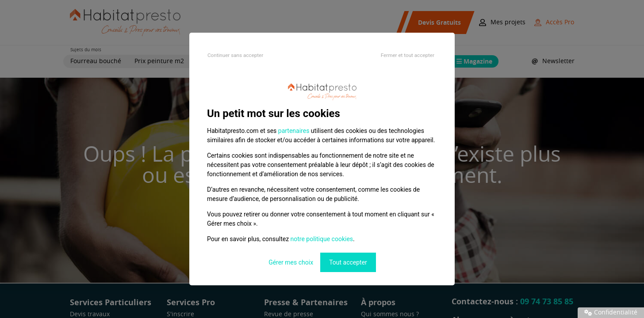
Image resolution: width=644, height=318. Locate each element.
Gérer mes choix (291, 262)
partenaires (294, 131)
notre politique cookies (322, 239)
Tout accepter (348, 262)
